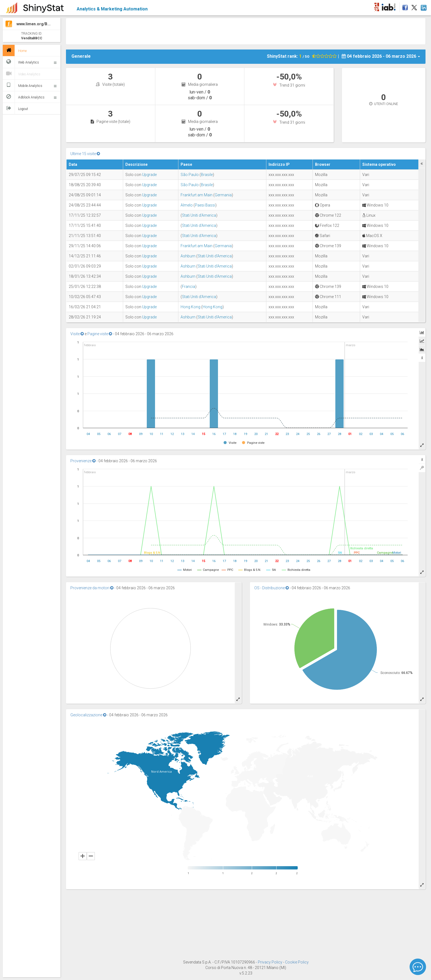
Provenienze (83, 461)
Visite (77, 334)
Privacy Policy (270, 962)
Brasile (207, 175)
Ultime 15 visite (85, 154)
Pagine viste (100, 334)
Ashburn (188, 256)
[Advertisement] (246, 31)
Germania (223, 195)
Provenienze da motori (92, 588)
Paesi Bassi (205, 205)
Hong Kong (190, 307)
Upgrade (149, 175)
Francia (189, 287)
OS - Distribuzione (272, 588)
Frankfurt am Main (197, 195)
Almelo (187, 205)
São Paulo (190, 175)
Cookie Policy (297, 962)
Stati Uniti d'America (199, 215)
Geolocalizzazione (88, 715)
